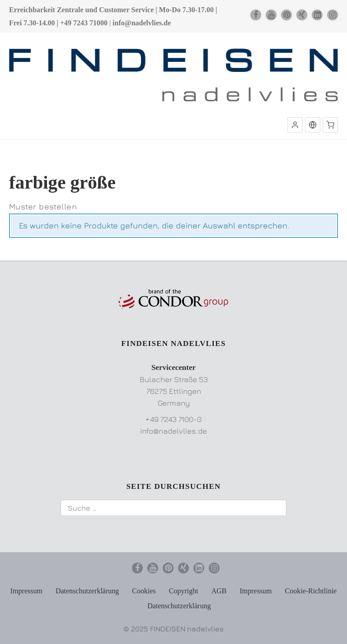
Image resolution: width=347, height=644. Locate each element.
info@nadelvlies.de (142, 23)
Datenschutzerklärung (87, 591)
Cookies (144, 591)
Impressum (26, 591)
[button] (295, 125)
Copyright (184, 591)
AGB (219, 591)
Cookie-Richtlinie (311, 591)
